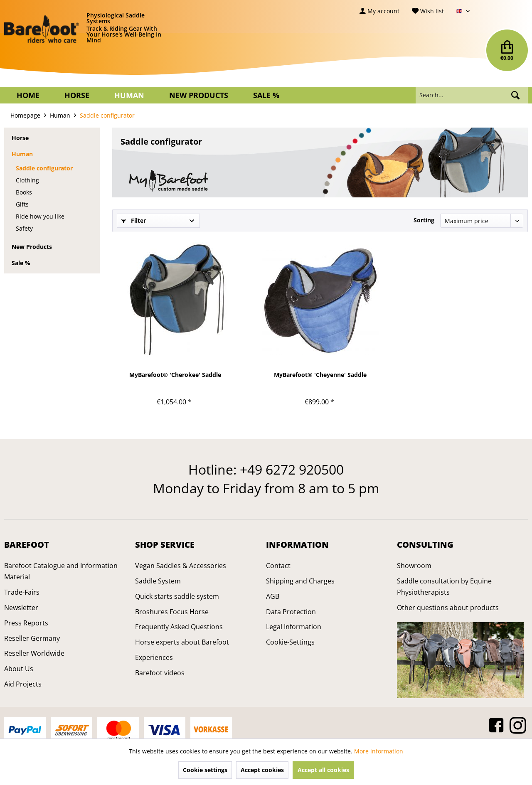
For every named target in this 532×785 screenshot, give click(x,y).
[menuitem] (379, 11)
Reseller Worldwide (34, 653)
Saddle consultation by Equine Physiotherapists (444, 587)
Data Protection (291, 612)
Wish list (428, 11)
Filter (134, 220)
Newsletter (21, 608)
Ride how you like (40, 216)
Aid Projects (23, 684)
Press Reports (26, 623)
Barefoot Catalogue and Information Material (61, 571)
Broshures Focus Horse (172, 612)
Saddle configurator (44, 168)
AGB (273, 596)
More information (379, 751)
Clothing (27, 180)
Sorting (424, 220)
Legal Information (294, 627)
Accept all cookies (323, 770)
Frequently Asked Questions (179, 627)
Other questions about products (448, 608)
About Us (19, 669)
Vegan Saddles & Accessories (181, 566)
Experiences (154, 657)
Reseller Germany (32, 638)
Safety (24, 228)
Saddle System (158, 581)
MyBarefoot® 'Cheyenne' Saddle (320, 375)
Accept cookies (262, 770)
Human (22, 154)
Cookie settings (205, 770)
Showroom (414, 566)
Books (24, 192)
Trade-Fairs (22, 592)
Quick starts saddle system (177, 596)
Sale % (21, 263)
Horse (20, 138)
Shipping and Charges (300, 581)
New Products (32, 247)
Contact (278, 566)
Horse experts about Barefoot (182, 642)
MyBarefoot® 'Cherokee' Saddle (175, 375)
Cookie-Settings (290, 642)
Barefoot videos (160, 673)
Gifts (22, 204)
